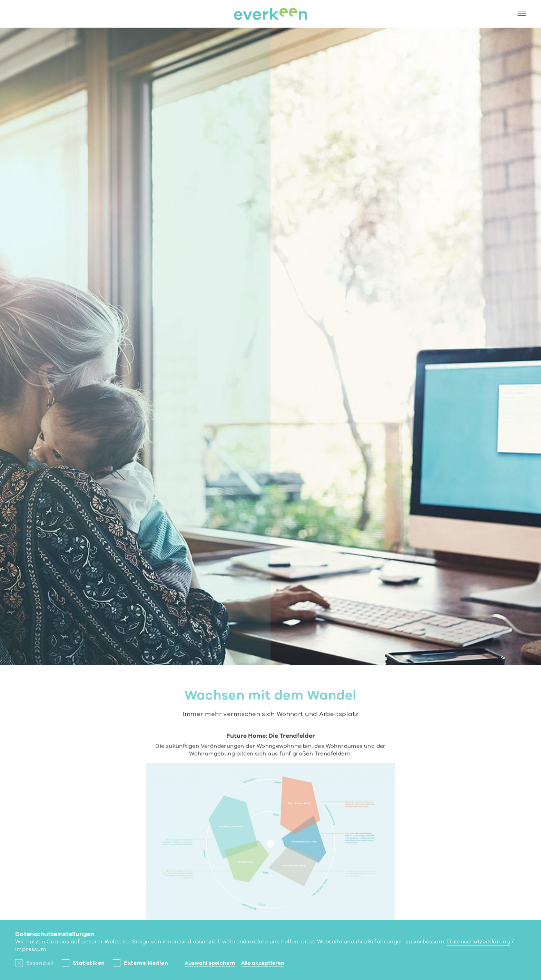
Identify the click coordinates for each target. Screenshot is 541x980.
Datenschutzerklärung (479, 942)
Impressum (31, 949)
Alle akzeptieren (263, 963)
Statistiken (89, 963)
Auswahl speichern (210, 963)
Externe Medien (146, 963)
